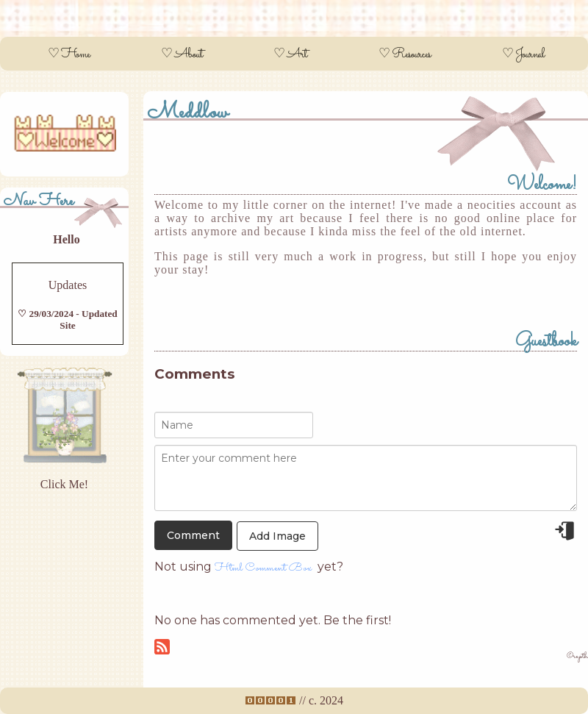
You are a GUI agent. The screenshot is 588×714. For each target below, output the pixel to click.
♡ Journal (523, 55)
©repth (577, 656)
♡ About (182, 55)
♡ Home (69, 55)
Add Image (277, 536)
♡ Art (290, 55)
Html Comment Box (263, 568)
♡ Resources (405, 55)
